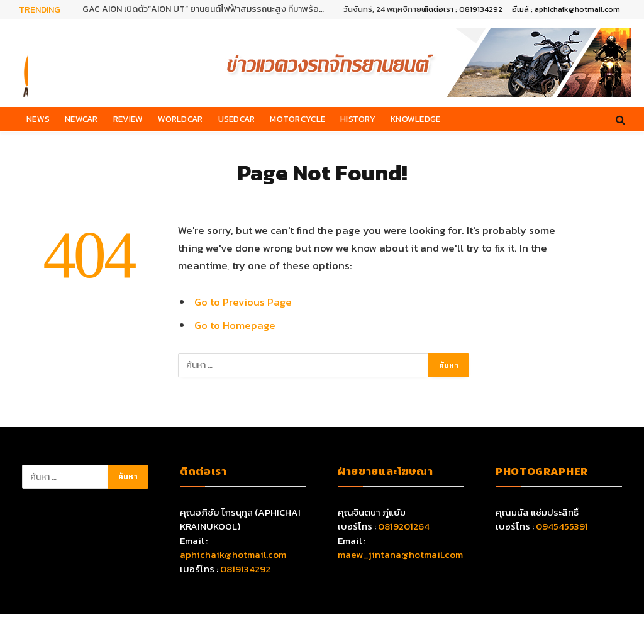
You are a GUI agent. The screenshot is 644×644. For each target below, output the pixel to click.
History (358, 119)
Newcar (81, 119)
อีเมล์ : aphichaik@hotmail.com (566, 9)
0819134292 (245, 569)
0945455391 (562, 526)
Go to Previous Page (243, 302)
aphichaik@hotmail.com (233, 554)
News (38, 119)
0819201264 (404, 526)
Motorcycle (297, 119)
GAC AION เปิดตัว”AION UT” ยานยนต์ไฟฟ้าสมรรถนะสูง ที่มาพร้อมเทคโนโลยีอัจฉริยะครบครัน (208, 9)
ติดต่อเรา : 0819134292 (463, 9)
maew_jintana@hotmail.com (400, 554)
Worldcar (180, 119)
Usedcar (237, 119)
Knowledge (415, 119)
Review (128, 119)
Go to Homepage (235, 325)
